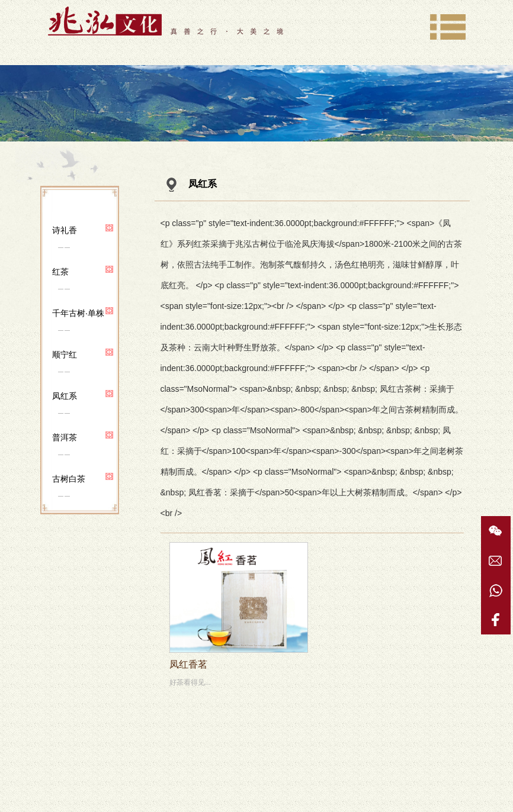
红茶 (60, 272)
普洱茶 (65, 437)
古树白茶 (69, 479)
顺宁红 (65, 355)
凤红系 (65, 396)
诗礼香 (65, 230)
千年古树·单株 (78, 313)
